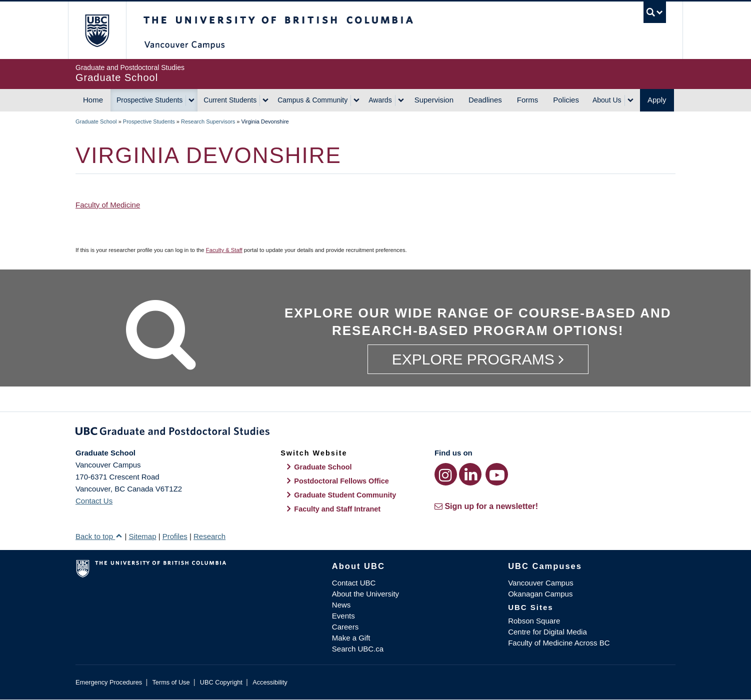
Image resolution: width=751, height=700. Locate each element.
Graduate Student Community (345, 495)
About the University (365, 594)
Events (343, 616)
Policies (566, 100)
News (341, 605)
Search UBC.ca (358, 649)
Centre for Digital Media (547, 632)
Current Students (230, 100)
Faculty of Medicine (108, 205)
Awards (380, 100)
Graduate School (96, 121)
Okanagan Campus (540, 594)
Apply (657, 100)
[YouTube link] (497, 474)
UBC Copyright (221, 682)
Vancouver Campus (541, 583)
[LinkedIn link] (470, 474)
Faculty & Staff (224, 250)
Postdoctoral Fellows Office (341, 481)
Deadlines (485, 100)
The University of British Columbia (97, 30)
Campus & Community (312, 100)
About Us (607, 100)
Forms (528, 100)
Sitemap (142, 536)
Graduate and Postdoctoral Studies (375, 433)
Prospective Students (149, 100)
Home (93, 100)
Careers (345, 627)
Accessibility (270, 682)
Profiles (175, 536)
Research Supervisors (208, 121)
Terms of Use (171, 682)
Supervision (434, 100)
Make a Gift (351, 638)
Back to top (99, 536)
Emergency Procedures (109, 682)
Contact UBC (354, 583)
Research (209, 536)
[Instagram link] (446, 474)
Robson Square (534, 621)
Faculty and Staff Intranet (337, 509)
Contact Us (94, 501)
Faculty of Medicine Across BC (559, 643)
